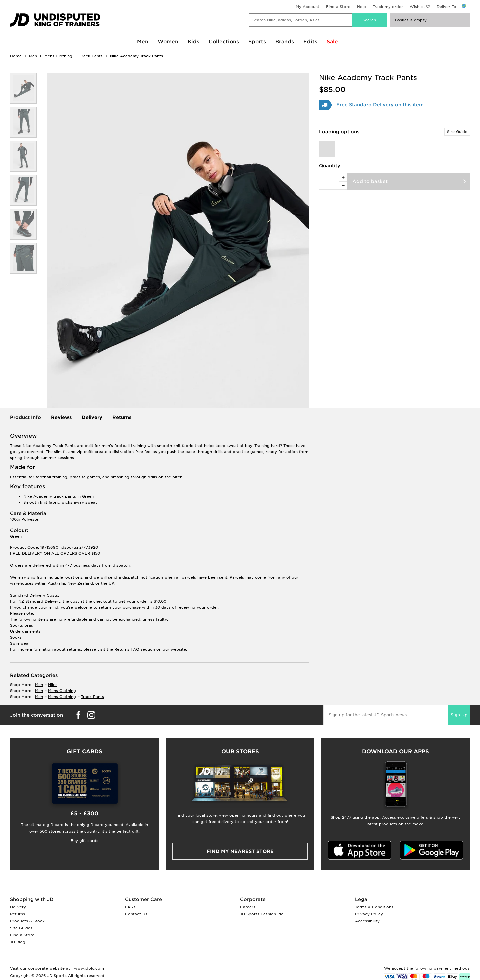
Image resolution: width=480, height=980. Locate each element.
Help (361, 7)
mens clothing (62, 691)
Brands (285, 42)
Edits (310, 42)
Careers (248, 907)
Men (143, 42)
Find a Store (338, 7)
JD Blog (18, 942)
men (39, 685)
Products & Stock (27, 921)
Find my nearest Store (240, 851)
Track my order (388, 7)
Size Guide (457, 132)
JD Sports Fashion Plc (262, 914)
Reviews (61, 417)
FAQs (130, 907)
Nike (52, 685)
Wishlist (417, 7)
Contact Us (136, 914)
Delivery (92, 417)
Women (168, 42)
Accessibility (367, 921)
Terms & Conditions (374, 907)
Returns (122, 417)
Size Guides (21, 928)
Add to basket (370, 181)
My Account (307, 7)
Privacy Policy (369, 914)
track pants (92, 697)
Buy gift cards (84, 841)
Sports (257, 42)
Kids (193, 42)
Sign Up (459, 715)
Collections (224, 42)
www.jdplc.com (88, 968)
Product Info (25, 417)
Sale (332, 42)
